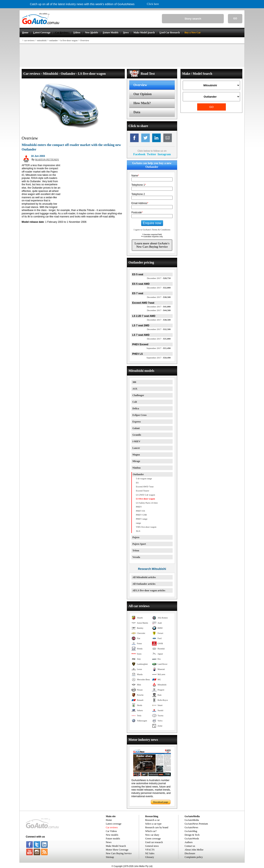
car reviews (29, 40)
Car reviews (112, 827)
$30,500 (159, 297)
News (109, 842)
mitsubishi (42, 40)
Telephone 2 (138, 194)
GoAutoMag (191, 831)
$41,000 (159, 307)
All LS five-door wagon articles (149, 590)
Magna (136, 455)
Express (137, 422)
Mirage (136, 461)
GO (235, 19)
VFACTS (150, 850)
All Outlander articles (144, 584)
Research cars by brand (157, 827)
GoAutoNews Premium (196, 824)
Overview (85, 40)
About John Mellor (194, 850)
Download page (161, 802)
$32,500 (159, 329)
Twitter (151, 154)
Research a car (152, 820)
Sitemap (110, 857)
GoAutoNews (191, 827)
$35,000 (159, 339)
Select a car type (153, 824)
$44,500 (159, 310)
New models (112, 835)
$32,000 (159, 288)
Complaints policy (194, 857)
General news (152, 846)
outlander (54, 40)
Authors (189, 842)
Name (135, 176)
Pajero (136, 537)
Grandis (137, 435)
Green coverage (153, 839)
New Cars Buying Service (119, 853)
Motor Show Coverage (117, 850)
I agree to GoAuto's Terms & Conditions (152, 230)
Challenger (138, 395)
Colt (135, 402)
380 (134, 382)
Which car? (151, 831)
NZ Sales (150, 853)
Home (109, 820)
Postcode (137, 212)
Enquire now (152, 223)
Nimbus (137, 468)
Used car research (154, 842)
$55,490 (159, 348)
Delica (136, 408)
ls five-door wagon (69, 40)
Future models (113, 839)
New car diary (152, 835)
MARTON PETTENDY (47, 160)
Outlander (138, 474)
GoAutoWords (192, 839)
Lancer (136, 448)
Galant (136, 428)
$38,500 (159, 320)
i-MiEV (136, 441)
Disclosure (190, 853)
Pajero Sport (139, 544)
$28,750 (159, 278)
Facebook (139, 154)
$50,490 (159, 358)
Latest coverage (114, 824)
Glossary (150, 857)
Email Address (140, 203)
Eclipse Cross (140, 415)
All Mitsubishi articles (144, 577)
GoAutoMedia (192, 820)
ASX (135, 389)
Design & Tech (192, 835)
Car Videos (111, 831)
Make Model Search (116, 846)
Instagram (164, 154)
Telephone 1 (139, 185)
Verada (136, 557)
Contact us (190, 846)
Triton (136, 551)
